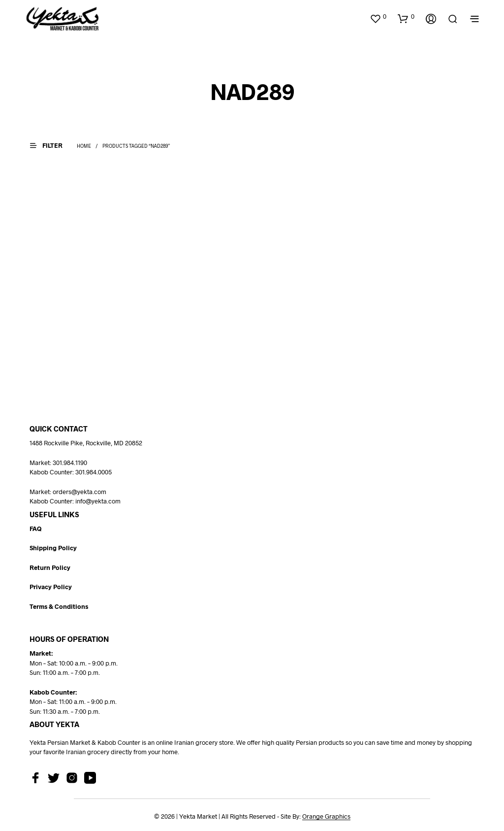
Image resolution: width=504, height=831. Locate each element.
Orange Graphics (326, 816)
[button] (378, 17)
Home (84, 146)
